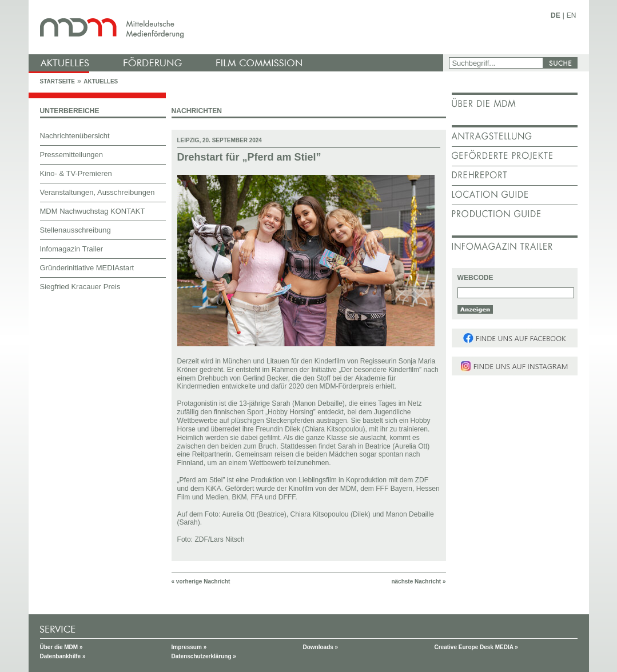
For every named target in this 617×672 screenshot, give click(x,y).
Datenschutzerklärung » (204, 656)
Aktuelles (101, 81)
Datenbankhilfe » (63, 656)
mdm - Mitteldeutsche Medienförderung (237, 27)
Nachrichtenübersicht (75, 136)
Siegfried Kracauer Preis (80, 287)
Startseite (57, 81)
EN (572, 15)
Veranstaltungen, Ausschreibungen (97, 192)
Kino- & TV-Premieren (76, 173)
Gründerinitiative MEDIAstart (87, 268)
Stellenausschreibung (75, 230)
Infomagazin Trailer (72, 249)
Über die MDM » (61, 647)
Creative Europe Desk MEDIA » (476, 647)
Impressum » (189, 647)
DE (556, 15)
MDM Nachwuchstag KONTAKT (93, 211)
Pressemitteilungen (72, 155)
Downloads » (321, 647)
